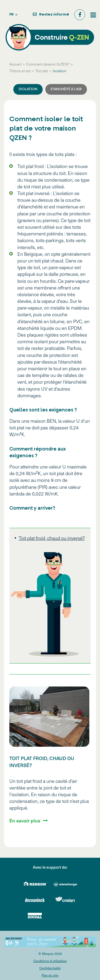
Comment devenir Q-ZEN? (48, 64)
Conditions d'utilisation (50, 961)
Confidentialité (50, 968)
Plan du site (50, 975)
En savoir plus (25, 821)
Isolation (59, 71)
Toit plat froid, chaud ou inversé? (52, 538)
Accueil (15, 64)
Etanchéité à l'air (66, 89)
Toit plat (41, 71)
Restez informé (54, 15)
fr (11, 15)
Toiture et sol (20, 71)
